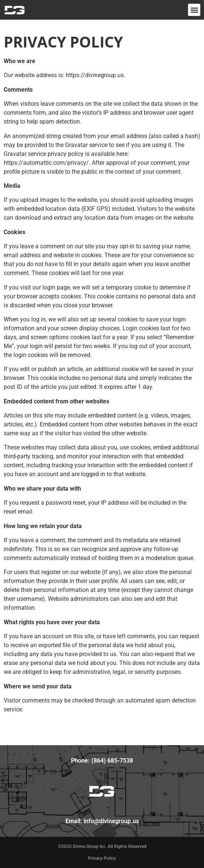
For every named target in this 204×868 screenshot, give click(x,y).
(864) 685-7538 (112, 761)
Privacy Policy (102, 858)
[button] (194, 10)
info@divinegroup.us (111, 821)
